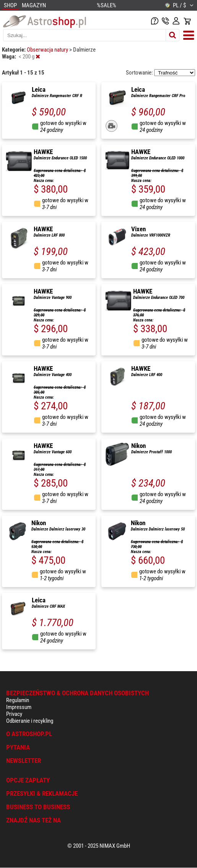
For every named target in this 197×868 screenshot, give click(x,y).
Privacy (14, 714)
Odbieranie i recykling (30, 721)
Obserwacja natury (48, 50)
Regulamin (18, 700)
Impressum (19, 707)
